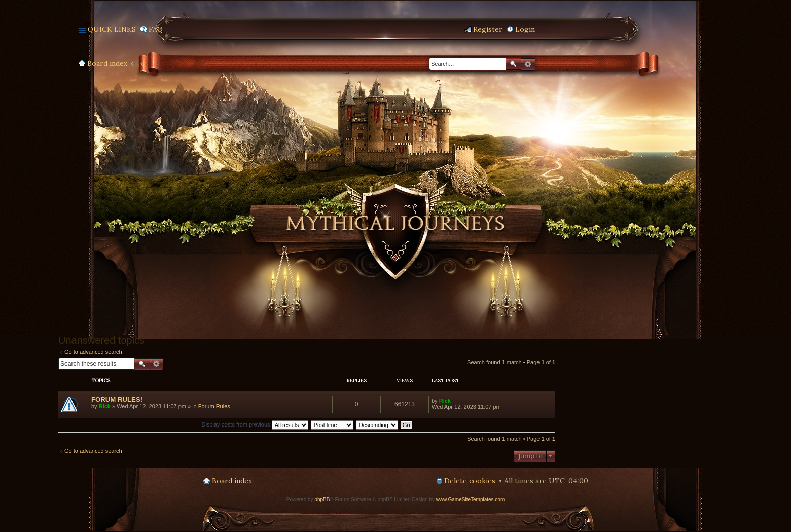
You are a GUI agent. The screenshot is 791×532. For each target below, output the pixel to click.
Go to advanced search (93, 352)
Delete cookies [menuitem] (470, 481)
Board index (107, 63)
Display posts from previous (255, 424)
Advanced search (528, 64)
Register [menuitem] (488, 29)
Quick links (112, 29)
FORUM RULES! (117, 399)
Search (513, 64)
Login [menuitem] (525, 29)
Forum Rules (214, 406)
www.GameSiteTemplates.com (471, 499)
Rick (105, 406)
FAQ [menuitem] (156, 29)
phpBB (322, 499)
